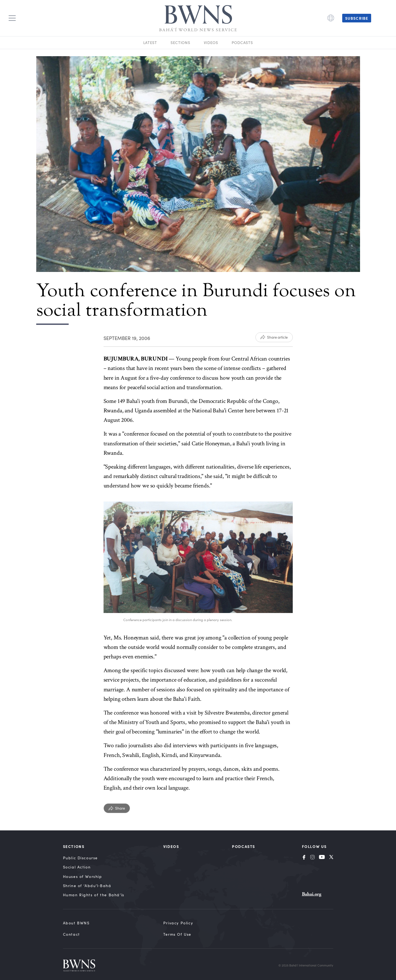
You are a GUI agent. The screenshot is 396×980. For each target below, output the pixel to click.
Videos (211, 43)
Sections (180, 43)
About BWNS (76, 923)
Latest (150, 43)
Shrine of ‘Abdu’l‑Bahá (87, 886)
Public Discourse (81, 858)
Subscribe (357, 18)
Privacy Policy (178, 923)
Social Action (77, 867)
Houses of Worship (83, 876)
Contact (71, 934)
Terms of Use (177, 934)
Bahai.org (312, 894)
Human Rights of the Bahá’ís (94, 895)
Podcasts (242, 43)
